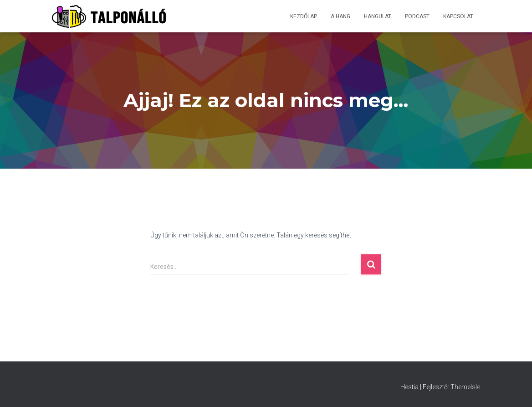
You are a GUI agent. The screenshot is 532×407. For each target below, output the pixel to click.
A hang (340, 16)
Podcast (417, 16)
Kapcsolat (458, 16)
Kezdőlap (304, 16)
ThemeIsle (465, 387)
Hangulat (378, 16)
